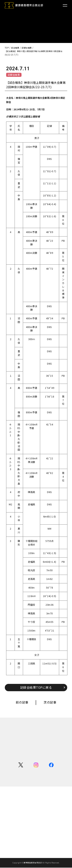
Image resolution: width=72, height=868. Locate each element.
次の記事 (50, 702)
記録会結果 (14, 75)
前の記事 (22, 702)
